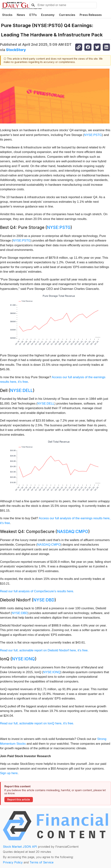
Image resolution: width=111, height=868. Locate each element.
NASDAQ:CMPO (73, 531)
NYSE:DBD (44, 600)
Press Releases (91, 15)
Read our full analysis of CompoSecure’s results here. (37, 591)
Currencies (67, 15)
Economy (48, 15)
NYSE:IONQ (23, 659)
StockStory (16, 50)
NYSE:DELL (21, 390)
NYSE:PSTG (93, 135)
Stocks (7, 15)
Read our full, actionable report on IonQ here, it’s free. (37, 723)
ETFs (33, 15)
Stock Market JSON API (20, 847)
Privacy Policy (13, 862)
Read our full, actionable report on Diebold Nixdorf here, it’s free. (44, 650)
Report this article (19, 800)
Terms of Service (42, 862)
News (21, 15)
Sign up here (9, 773)
